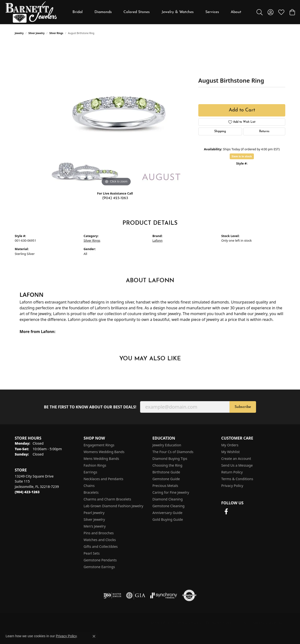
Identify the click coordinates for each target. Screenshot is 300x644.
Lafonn (157, 240)
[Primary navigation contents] (157, 12)
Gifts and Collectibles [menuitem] (101, 546)
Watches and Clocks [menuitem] (100, 540)
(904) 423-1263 (115, 198)
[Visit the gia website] (136, 595)
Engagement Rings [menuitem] (99, 445)
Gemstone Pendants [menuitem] (100, 560)
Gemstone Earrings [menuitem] (99, 567)
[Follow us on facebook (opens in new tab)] (226, 512)
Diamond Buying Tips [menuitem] (170, 459)
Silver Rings (56, 33)
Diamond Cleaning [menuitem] (168, 499)
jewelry (19, 33)
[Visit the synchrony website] (164, 595)
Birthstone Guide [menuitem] (166, 472)
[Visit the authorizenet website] (189, 595)
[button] (260, 12)
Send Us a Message (237, 465)
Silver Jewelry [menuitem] (94, 519)
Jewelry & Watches (178, 12)
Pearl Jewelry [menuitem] (94, 513)
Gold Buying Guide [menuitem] (168, 519)
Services (212, 12)
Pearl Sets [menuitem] (92, 553)
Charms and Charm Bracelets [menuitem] (107, 499)
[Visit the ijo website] (112, 595)
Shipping (220, 131)
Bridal (78, 12)
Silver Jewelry (37, 33)
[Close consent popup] (94, 636)
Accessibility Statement (263, 623)
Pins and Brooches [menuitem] (99, 533)
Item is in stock (242, 156)
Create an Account (236, 459)
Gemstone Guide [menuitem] (166, 479)
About (236, 12)
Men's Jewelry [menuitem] (95, 526)
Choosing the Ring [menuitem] (167, 465)
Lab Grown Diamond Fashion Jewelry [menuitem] (113, 506)
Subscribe (243, 407)
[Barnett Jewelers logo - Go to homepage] (31, 12)
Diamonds (103, 12)
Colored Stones (137, 12)
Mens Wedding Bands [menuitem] (101, 459)
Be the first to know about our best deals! (90, 407)
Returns (264, 131)
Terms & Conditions (237, 479)
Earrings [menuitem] (90, 472)
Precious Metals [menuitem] (165, 486)
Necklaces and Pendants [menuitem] (103, 479)
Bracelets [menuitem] (91, 492)
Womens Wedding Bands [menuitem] (104, 452)
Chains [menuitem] (89, 486)
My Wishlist (231, 452)
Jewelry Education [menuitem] (167, 445)
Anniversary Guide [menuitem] (167, 513)
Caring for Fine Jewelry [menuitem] (171, 492)
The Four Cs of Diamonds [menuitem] (173, 452)
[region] (116, 115)
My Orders (230, 445)
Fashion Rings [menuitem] (95, 465)
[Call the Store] (27, 492)
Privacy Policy (232, 486)
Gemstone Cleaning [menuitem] (168, 506)
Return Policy (232, 472)
